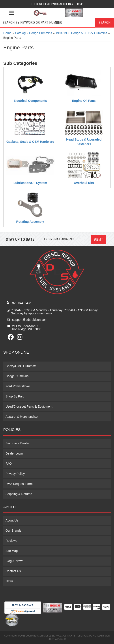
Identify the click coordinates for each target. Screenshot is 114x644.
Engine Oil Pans (84, 101)
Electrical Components (30, 101)
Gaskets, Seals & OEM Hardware (30, 142)
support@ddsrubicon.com (30, 320)
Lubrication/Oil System (30, 183)
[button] (57, 23)
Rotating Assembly (30, 222)
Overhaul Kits (84, 183)
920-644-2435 (22, 303)
